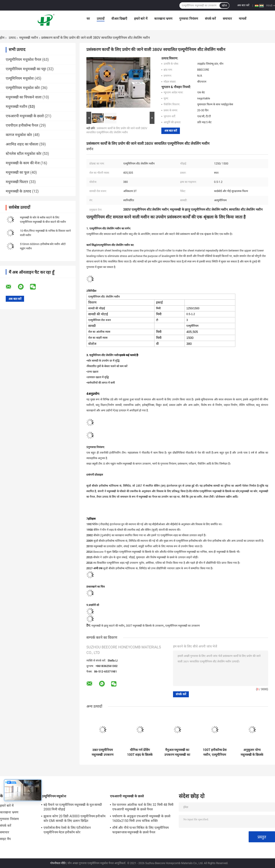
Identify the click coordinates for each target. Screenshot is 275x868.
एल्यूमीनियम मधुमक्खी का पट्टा (26, 69)
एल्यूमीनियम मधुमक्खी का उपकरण (183, 626)
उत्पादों (101, 19)
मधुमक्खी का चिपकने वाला (24, 97)
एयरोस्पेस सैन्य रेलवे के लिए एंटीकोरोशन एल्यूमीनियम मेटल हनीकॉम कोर (67, 830)
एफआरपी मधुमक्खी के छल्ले (25, 116)
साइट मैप (5, 839)
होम (2, 38)
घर (88, 19)
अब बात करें (243, 5)
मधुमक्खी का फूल (18, 172)
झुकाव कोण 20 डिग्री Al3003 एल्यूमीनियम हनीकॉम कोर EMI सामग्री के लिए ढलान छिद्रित (74, 818)
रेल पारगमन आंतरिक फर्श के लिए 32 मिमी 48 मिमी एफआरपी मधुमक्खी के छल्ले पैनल (143, 807)
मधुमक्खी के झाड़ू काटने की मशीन (108, 626)
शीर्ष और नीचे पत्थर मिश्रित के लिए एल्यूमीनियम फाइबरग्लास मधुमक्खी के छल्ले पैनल (140, 830)
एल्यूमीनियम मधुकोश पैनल (23, 60)
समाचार (227, 19)
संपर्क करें (210, 19)
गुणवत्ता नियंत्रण (188, 19)
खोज (224, 6)
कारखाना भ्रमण (163, 19)
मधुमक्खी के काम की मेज (23, 163)
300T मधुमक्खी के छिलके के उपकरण (145, 626)
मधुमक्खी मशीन (29, 38)
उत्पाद (12, 38)
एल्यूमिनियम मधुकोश (20, 78)
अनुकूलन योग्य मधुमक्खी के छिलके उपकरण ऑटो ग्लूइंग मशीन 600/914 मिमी (252, 752)
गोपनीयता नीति (58, 863)
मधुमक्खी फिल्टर (17, 182)
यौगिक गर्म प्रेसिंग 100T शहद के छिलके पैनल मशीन (140, 752)
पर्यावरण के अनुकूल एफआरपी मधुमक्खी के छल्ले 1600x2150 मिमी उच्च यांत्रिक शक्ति (141, 818)
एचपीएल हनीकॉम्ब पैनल (22, 125)
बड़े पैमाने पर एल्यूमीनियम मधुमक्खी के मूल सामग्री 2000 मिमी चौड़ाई (73, 807)
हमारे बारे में (141, 19)
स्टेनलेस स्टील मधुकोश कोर (24, 154)
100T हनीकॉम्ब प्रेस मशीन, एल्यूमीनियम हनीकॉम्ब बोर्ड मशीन (215, 752)
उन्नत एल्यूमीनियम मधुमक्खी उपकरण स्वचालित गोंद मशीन (103, 752)
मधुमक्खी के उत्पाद (18, 191)
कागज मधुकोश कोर (19, 135)
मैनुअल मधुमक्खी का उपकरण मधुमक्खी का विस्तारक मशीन (177, 752)
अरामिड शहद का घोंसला (22, 144)
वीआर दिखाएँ (119, 19)
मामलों (243, 19)
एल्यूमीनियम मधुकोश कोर (23, 88)
